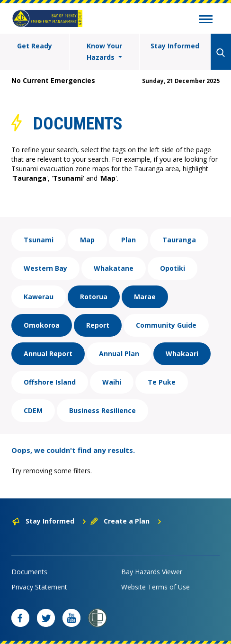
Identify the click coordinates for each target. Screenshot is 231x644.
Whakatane (114, 268)
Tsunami (39, 240)
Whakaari (182, 354)
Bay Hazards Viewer (152, 572)
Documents (29, 572)
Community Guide (166, 325)
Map (87, 240)
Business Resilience (102, 410)
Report (98, 325)
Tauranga (179, 240)
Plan (129, 240)
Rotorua (94, 297)
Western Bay (45, 268)
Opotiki (173, 268)
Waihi (112, 382)
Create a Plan (126, 521)
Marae (145, 297)
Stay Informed (175, 46)
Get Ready (35, 46)
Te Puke (162, 382)
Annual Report (48, 354)
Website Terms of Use (155, 587)
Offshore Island (50, 382)
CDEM (33, 410)
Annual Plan (119, 354)
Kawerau (39, 297)
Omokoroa (42, 325)
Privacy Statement (39, 587)
